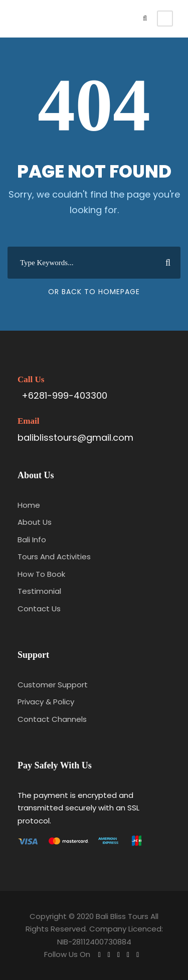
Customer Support (53, 685)
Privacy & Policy (46, 702)
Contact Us (39, 609)
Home (29, 505)
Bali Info (32, 540)
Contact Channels (52, 719)
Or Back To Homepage (94, 292)
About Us (35, 522)
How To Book (41, 574)
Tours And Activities (54, 557)
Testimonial (39, 591)
